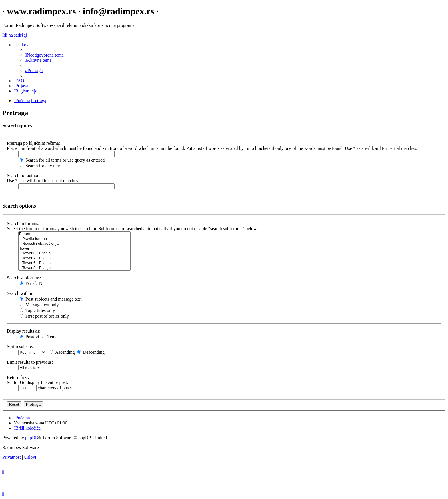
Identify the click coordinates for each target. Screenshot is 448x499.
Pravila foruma (74, 239)
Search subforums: (24, 278)
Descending (91, 352)
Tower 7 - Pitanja (74, 258)
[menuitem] (44, 55)
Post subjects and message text (51, 299)
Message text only (39, 305)
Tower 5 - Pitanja (74, 268)
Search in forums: (23, 223)
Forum (74, 234)
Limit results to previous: (30, 362)
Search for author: (23, 175)
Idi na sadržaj (15, 35)
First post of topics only (44, 316)
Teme (50, 337)
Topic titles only (37, 310)
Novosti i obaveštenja (74, 244)
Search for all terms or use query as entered (62, 160)
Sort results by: (21, 346)
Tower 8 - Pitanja (74, 253)
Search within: (20, 293)
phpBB (32, 438)
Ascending (62, 352)
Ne (39, 284)
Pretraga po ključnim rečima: (33, 143)
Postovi (29, 337)
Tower (74, 249)
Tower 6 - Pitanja (74, 263)
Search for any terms (42, 166)
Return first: (18, 377)
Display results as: (24, 331)
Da (25, 284)
